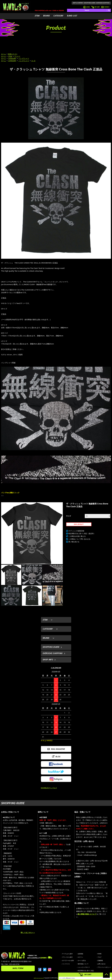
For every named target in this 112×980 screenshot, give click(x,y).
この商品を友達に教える (77, 536)
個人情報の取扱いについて (87, 914)
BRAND (46, 16)
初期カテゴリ (13, 54)
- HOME (99, 954)
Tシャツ (17, 56)
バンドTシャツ (24, 58)
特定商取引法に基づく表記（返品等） (82, 533)
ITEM (37, 16)
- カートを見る (81, 960)
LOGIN (86, 7)
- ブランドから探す (67, 957)
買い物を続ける (74, 542)
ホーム (3, 54)
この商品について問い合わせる (79, 539)
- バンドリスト (66, 964)
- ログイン (80, 957)
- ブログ (99, 957)
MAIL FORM (18, 968)
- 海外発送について (83, 964)
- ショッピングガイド (83, 967)
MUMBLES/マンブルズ (49, 788)
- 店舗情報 (100, 960)
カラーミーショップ (39, 978)
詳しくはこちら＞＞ (28, 932)
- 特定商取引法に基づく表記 (85, 971)
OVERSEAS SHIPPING (103, 3)
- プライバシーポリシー (104, 967)
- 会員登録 (80, 954)
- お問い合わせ (101, 964)
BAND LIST (72, 16)
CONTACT (105, 7)
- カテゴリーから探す (68, 960)
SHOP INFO (48, 660)
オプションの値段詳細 (76, 531)
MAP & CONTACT (78, 3)
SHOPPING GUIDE (90, 3)
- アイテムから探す (67, 954)
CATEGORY (58, 16)
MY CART (96, 7)
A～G (33, 61)
